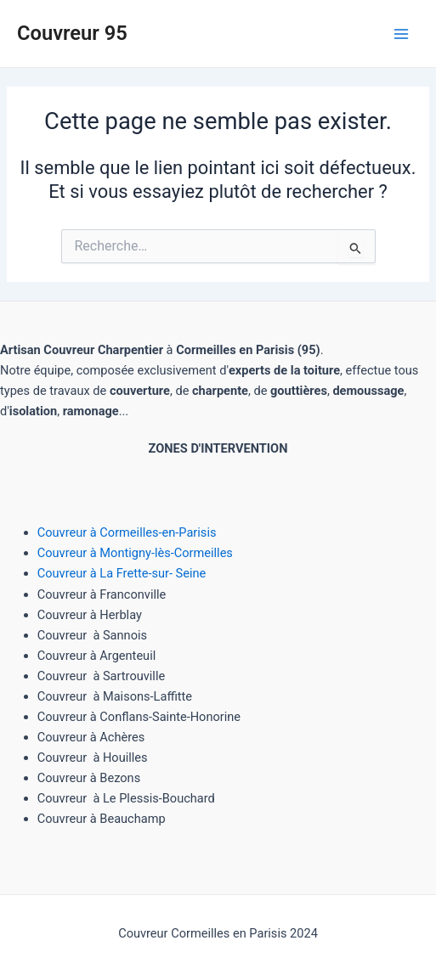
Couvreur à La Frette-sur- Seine (122, 573)
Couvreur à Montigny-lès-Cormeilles (135, 553)
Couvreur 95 (72, 33)
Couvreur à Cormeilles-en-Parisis (127, 532)
